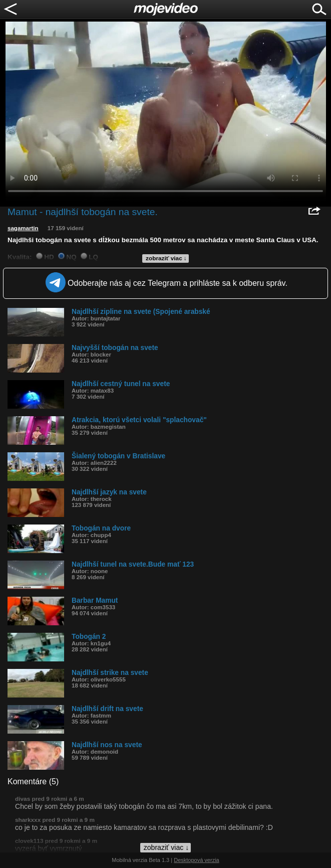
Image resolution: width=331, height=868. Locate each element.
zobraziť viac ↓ (166, 258)
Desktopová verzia (197, 860)
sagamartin (23, 228)
